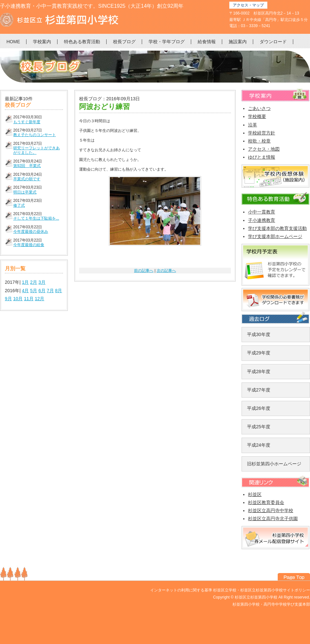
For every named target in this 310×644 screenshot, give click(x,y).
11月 (29, 299)
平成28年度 (259, 372)
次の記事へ (166, 271)
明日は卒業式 (25, 192)
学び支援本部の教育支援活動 (277, 228)
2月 (34, 282)
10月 (18, 299)
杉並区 (255, 494)
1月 (26, 282)
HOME (13, 42)
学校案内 (42, 42)
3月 (42, 282)
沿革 (253, 125)
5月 (34, 291)
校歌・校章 (259, 141)
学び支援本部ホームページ (275, 236)
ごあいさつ (259, 108)
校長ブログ (124, 42)
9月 (8, 299)
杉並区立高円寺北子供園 (273, 519)
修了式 (19, 205)
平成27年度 (259, 390)
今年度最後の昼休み (31, 232)
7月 (50, 291)
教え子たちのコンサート (35, 135)
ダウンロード (273, 42)
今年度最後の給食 (29, 245)
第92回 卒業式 (27, 166)
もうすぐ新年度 (27, 122)
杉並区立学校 (225, 590)
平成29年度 (259, 353)
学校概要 (257, 116)
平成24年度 (259, 445)
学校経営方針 (262, 133)
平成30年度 (259, 334)
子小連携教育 (262, 220)
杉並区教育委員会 (266, 502)
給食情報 (207, 42)
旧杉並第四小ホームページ (274, 464)
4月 (26, 291)
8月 (58, 291)
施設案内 (238, 42)
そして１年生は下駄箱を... (36, 218)
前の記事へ (144, 271)
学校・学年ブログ (167, 42)
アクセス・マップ (248, 5)
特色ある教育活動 (82, 42)
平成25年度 (259, 427)
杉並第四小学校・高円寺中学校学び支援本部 (271, 604)
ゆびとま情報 (262, 157)
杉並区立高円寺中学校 (271, 510)
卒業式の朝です (27, 179)
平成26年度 (259, 408)
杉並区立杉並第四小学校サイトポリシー (275, 590)
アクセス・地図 (264, 149)
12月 (40, 299)
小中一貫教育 (262, 212)
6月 (42, 291)
